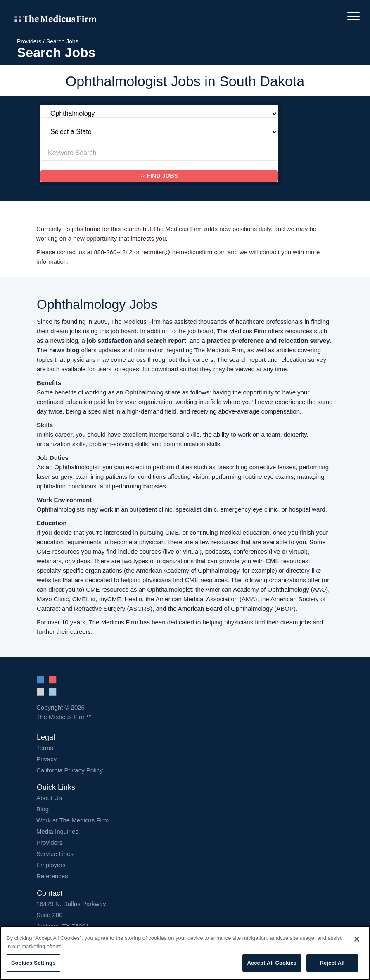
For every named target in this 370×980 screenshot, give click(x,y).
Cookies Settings (33, 963)
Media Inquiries (57, 831)
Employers (51, 865)
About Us (49, 798)
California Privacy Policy (70, 770)
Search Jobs (62, 41)
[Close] (357, 939)
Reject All (332, 963)
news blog (64, 350)
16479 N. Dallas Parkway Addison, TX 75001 (185, 915)
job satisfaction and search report (136, 341)
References (52, 876)
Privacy (46, 759)
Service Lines (55, 854)
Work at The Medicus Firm (72, 820)
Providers (29, 41)
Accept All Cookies (272, 963)
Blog (43, 809)
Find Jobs (159, 176)
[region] (185, 953)
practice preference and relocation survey (268, 341)
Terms (45, 748)
